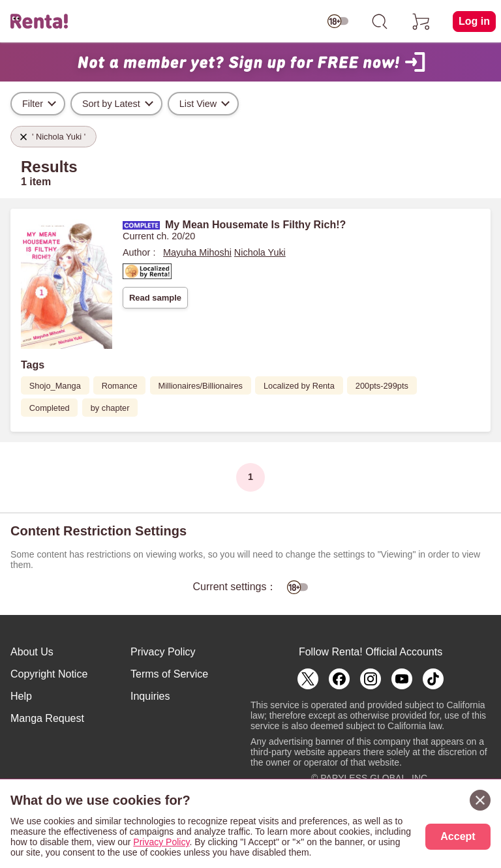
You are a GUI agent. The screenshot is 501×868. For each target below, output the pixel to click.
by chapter (110, 408)
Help (21, 696)
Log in (474, 21)
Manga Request (47, 718)
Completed (50, 408)
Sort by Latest (111, 104)
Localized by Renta (299, 386)
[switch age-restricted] (338, 22)
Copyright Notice (49, 674)
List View (198, 104)
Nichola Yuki (260, 252)
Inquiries (150, 696)
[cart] (421, 22)
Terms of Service (169, 674)
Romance (120, 386)
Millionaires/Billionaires (201, 386)
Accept (458, 836)
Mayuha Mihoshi (197, 252)
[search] (380, 22)
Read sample (155, 298)
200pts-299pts (382, 386)
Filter (33, 104)
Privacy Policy (163, 652)
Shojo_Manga (55, 386)
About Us (32, 652)
